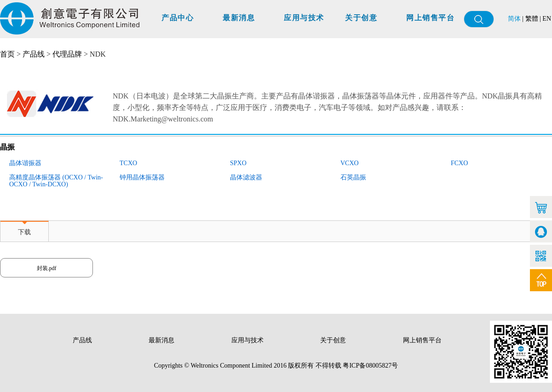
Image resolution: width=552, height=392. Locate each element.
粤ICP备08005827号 (370, 366)
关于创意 (361, 18)
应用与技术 (304, 18)
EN (547, 19)
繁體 (532, 19)
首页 (7, 54)
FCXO (459, 163)
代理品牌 (67, 54)
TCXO (128, 163)
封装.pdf (47, 268)
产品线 (34, 54)
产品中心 (178, 18)
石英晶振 (353, 177)
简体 (514, 19)
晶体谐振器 (25, 163)
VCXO (350, 163)
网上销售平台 (430, 18)
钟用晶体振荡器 (142, 177)
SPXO (238, 163)
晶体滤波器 (246, 177)
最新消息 (239, 18)
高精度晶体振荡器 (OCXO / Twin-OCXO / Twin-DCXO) (56, 181)
